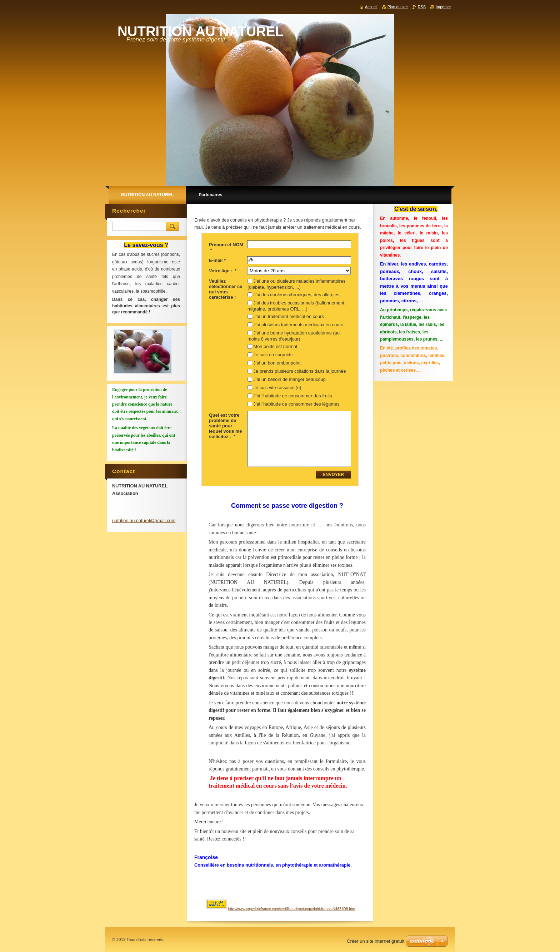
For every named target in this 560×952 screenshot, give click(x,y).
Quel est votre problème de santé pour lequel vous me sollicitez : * (225, 426)
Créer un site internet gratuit (376, 941)
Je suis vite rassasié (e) (277, 388)
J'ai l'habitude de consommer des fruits (293, 396)
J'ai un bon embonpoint (277, 363)
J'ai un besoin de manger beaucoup (290, 379)
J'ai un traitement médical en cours (289, 316)
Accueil (371, 7)
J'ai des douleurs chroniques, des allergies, (297, 295)
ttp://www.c (239, 909)
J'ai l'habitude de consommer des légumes (297, 404)
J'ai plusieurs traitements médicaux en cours (298, 325)
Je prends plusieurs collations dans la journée (300, 371)
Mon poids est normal (275, 346)
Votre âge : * (223, 271)
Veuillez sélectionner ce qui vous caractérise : (226, 289)
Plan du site (398, 7)
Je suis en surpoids (273, 355)
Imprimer (443, 7)
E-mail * (217, 260)
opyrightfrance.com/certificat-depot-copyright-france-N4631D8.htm (301, 909)
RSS (422, 7)
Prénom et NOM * (226, 247)
